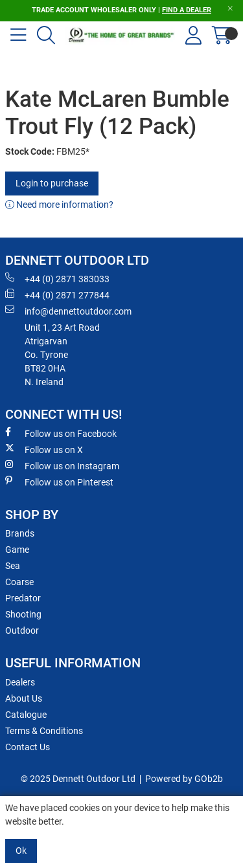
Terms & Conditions (44, 731)
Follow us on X (44, 449)
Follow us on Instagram (62, 465)
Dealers (20, 682)
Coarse (19, 582)
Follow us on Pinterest (59, 482)
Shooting (23, 614)
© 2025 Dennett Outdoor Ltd (78, 779)
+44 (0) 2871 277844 (57, 295)
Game (17, 550)
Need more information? (59, 205)
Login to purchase (52, 183)
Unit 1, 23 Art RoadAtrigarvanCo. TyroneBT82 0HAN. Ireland (62, 355)
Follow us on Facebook (61, 433)
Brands (20, 533)
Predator (23, 598)
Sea (13, 566)
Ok (21, 851)
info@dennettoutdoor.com (68, 311)
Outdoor (22, 630)
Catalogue (26, 715)
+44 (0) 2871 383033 (57, 278)
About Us (24, 698)
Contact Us (28, 747)
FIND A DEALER (187, 10)
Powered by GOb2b (184, 779)
